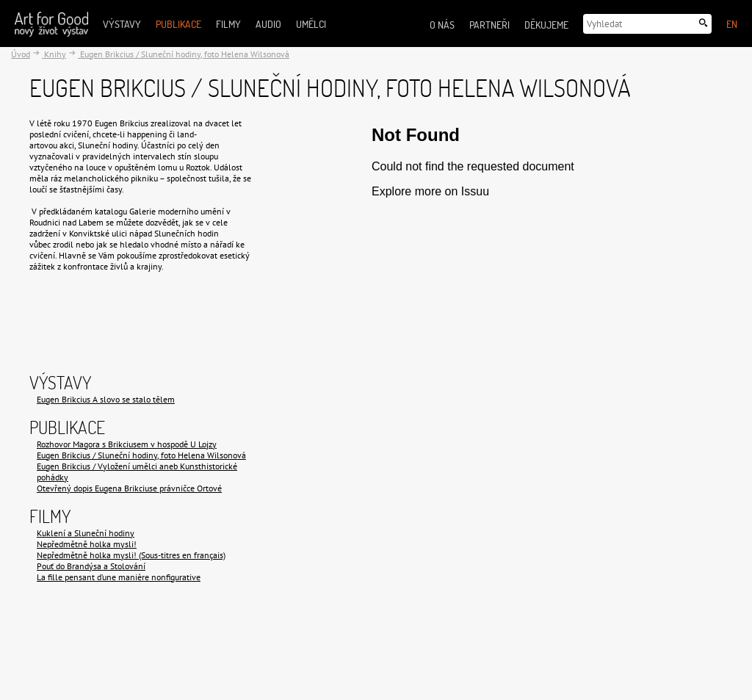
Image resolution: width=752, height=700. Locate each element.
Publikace (178, 24)
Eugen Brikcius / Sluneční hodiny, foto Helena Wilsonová (184, 54)
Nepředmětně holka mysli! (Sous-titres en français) (131, 555)
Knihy (54, 54)
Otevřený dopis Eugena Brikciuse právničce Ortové (129, 488)
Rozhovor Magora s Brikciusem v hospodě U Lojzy (127, 444)
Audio (268, 24)
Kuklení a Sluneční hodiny (86, 533)
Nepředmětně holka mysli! (87, 544)
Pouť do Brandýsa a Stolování (91, 566)
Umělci (311, 24)
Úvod (21, 54)
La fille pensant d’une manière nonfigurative (119, 577)
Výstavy (122, 24)
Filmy (228, 24)
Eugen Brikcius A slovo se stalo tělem (106, 399)
